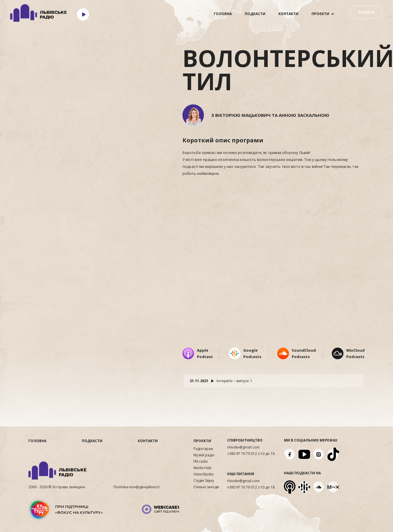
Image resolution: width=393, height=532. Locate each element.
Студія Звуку (204, 481)
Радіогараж (203, 449)
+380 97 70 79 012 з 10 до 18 (251, 454)
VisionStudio (204, 474)
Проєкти (320, 14)
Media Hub (202, 468)
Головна (223, 14)
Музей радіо (204, 455)
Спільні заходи (206, 487)
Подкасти (255, 14)
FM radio (201, 462)
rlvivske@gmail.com (243, 447)
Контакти (288, 14)
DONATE (366, 12)
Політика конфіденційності (136, 487)
